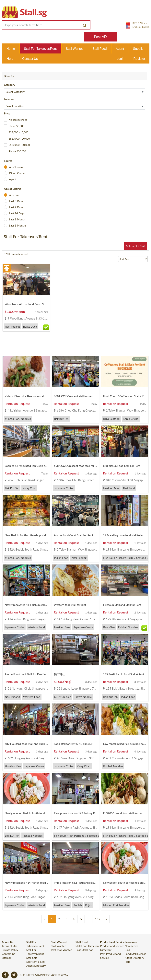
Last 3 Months (18, 225)
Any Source (16, 167)
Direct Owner (17, 173)
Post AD (100, 37)
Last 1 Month (17, 219)
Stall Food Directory (87, 946)
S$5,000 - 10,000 (18, 132)
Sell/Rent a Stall (135, 246)
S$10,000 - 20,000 (19, 139)
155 (98, 919)
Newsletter (131, 946)
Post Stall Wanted (62, 950)
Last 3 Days (16, 201)
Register (139, 59)
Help (10, 59)
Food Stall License (135, 954)
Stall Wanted (75, 49)
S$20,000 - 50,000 (19, 145)
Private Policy (10, 950)
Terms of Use (10, 946)
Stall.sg (33, 12)
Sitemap (7, 958)
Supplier (139, 49)
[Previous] (45, 919)
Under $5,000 (16, 126)
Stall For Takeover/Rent (40, 49)
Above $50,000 (17, 151)
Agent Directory (36, 966)
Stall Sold (32, 958)
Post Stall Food (84, 950)
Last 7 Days (16, 207)
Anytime (14, 195)
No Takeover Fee (18, 120)
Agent (120, 49)
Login (120, 59)
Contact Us (30, 59)
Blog (127, 950)
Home (11, 49)
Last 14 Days (17, 213)
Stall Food (100, 49)
